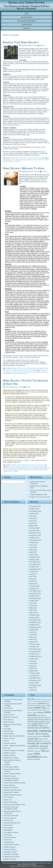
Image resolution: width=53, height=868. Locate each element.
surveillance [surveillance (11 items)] (46, 743)
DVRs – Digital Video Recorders (15, 746)
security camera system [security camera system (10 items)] (38, 734)
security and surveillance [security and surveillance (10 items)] (38, 728)
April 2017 (33, 581)
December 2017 (35, 562)
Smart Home (8, 825)
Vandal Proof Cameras (12, 845)
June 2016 (33, 605)
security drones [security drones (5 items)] (43, 739)
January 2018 (35, 560)
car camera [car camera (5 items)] (45, 701)
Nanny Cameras (10, 785)
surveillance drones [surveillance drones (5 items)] (33, 748)
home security (17, 372)
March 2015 (34, 642)
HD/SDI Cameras (10, 753)
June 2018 (33, 547)
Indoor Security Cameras (12, 774)
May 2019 (33, 521)
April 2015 (33, 639)
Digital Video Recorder (39, 863)
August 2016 (34, 601)
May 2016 (33, 608)
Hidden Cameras (10, 755)
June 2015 (33, 634)
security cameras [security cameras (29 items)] (39, 731)
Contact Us (26, 28)
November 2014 (35, 651)
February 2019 (35, 528)
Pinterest (15, 149)
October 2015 (35, 625)
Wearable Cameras (11, 852)
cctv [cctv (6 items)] (37, 703)
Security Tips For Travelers (11, 471)
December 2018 (35, 533)
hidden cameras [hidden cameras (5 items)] (36, 710)
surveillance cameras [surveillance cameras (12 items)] (38, 746)
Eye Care (7, 748)
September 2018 (36, 540)
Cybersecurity (9, 731)
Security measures (8, 161)
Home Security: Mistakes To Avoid (24, 168)
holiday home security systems (30, 467)
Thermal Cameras (10, 837)
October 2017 (35, 567)
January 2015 (35, 647)
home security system (27, 360)
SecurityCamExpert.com (34, 158)
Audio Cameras (9, 715)
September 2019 (36, 511)
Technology (8, 835)
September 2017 (36, 569)
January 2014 (35, 676)
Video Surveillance (10, 849)
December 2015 (35, 620)
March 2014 (34, 671)
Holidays (14, 368)
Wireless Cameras (10, 859)
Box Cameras (9, 720)
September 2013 (36, 685)
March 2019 (34, 526)
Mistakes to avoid (11, 374)
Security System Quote (29, 865)
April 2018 (33, 552)
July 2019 (33, 516)
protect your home (32, 160)
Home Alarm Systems (11, 767)
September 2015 (36, 627)
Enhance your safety (9, 160)
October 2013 (35, 683)
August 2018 (34, 543)
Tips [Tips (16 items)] (43, 751)
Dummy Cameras (10, 743)
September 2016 (36, 598)
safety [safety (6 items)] (29, 726)
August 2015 (34, 630)
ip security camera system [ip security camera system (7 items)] (39, 720)
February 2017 (35, 586)
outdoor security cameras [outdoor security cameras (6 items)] (41, 723)
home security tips (21, 160)
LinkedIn (6, 149)
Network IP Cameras (11, 788)
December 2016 (35, 591)
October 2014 (35, 654)
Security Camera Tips (11, 816)
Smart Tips (18, 161)
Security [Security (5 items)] (45, 726)
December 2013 (35, 678)
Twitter (43, 147)
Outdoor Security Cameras (13, 795)
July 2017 (33, 574)
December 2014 (35, 649)
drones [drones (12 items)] (42, 703)
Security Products (26, 17)
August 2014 (34, 659)
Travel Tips (29, 370)
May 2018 (33, 550)
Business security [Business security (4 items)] (47, 699)
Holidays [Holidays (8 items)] (41, 712)
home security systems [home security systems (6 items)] (42, 720)
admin (43, 45)
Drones (7, 741)
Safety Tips (15, 158)
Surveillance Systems (11, 833)
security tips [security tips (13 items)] (33, 743)
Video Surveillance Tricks (39, 495)
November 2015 (35, 622)
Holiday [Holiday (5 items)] (34, 713)
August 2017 (34, 572)
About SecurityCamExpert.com (11, 863)
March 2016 (34, 613)
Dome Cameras (9, 738)
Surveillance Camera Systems (26, 2)
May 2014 (33, 666)
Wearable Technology (11, 854)
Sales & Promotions (11, 802)
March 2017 (34, 584)
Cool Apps (8, 729)
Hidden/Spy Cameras (11, 758)
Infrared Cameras (10, 776)
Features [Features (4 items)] (44, 706)
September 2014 (36, 656)
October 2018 (35, 538)
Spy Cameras (9, 828)
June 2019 (33, 518)
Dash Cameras (9, 734)
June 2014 (33, 663)
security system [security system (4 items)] (46, 741)
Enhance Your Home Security (21, 42)
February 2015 (35, 644)
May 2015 (33, 637)
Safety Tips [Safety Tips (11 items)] (37, 725)
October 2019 (35, 509)
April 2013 (33, 690)
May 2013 (33, 688)
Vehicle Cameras (10, 847)
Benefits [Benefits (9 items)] (31, 699)
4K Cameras (8, 708)
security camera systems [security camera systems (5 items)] (35, 737)
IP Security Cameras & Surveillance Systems (12, 779)
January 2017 (35, 589)
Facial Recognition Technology (14, 750)
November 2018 (35, 535)
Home (26, 14)
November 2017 (35, 564)
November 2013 (35, 680)
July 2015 (33, 632)
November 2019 (35, 506)
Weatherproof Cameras (12, 857)
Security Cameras (10, 818)
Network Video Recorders (13, 790)
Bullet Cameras (9, 722)
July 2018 (33, 545)
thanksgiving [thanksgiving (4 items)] (37, 751)
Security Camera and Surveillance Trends (36, 368)
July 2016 (33, 603)
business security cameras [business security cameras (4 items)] (34, 701)
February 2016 (35, 615)
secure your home (25, 57)
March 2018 (34, 555)
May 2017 (33, 579)
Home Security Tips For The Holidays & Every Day (32, 468)
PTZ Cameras (9, 797)
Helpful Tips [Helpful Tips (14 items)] (40, 708)
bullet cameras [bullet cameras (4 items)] (38, 699)
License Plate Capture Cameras (15, 783)
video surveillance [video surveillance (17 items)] (34, 755)
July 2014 (33, 661)
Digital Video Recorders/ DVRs (14, 736)
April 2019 (33, 523)
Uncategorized (9, 842)
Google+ (15, 357)
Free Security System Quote (26, 21)
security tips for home (42, 470)
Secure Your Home (43, 160)
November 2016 (35, 593)
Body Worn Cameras (11, 717)
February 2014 (35, 673)
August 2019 (34, 514)
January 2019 (35, 530)
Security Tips (22, 158)
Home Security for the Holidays (31, 372)
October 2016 (35, 596)
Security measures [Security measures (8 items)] (35, 741)
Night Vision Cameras (11, 792)
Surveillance (8, 830)
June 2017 (33, 576)
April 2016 (33, 610)
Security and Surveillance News (26, 465)
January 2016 (35, 618)
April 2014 (33, 668)
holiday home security (14, 467)
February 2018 (35, 557)
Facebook (37, 147)
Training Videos (27, 25)
